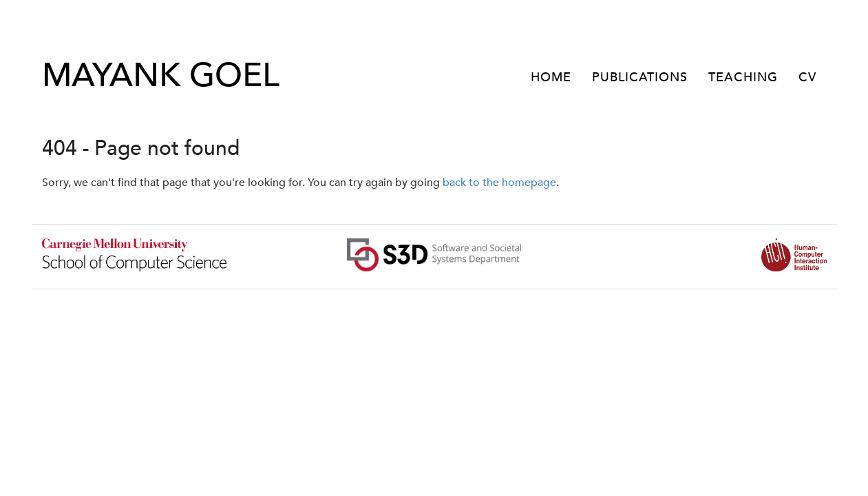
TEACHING (743, 77)
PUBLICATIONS (640, 77)
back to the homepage (499, 183)
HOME (551, 77)
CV (807, 77)
